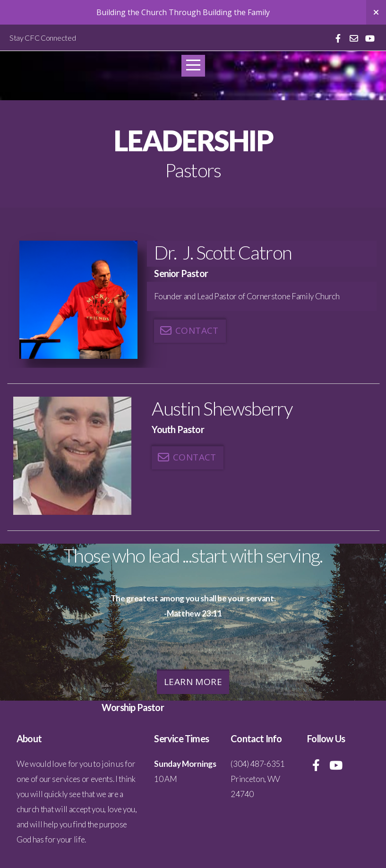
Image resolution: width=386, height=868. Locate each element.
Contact (189, 330)
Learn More (193, 682)
